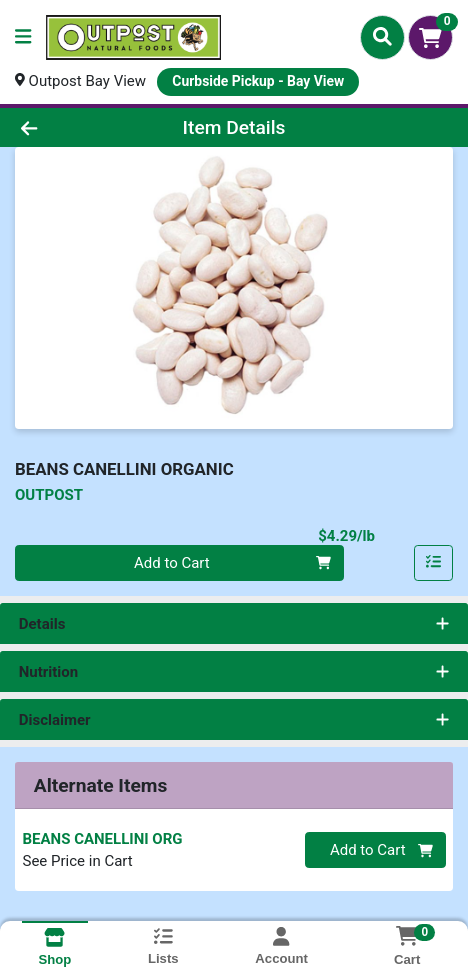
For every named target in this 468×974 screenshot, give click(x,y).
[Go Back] (70, 127)
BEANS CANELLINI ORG (103, 839)
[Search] (382, 37)
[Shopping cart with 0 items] (430, 37)
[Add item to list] (434, 563)
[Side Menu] (23, 37)
